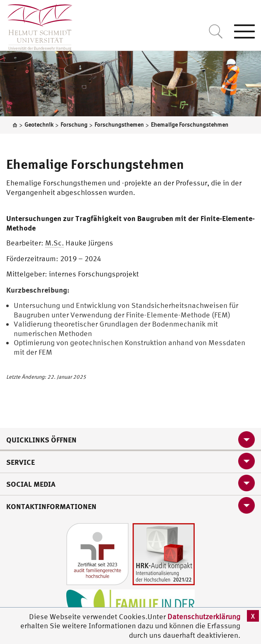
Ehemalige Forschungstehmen (95, 164)
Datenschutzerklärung (204, 616)
